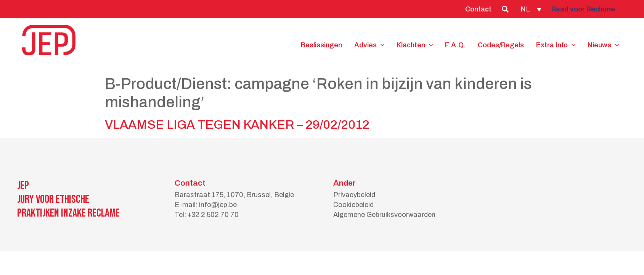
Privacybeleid (354, 195)
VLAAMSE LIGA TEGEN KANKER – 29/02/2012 (237, 125)
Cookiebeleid (353, 205)
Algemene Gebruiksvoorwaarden (384, 215)
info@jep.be (218, 205)
